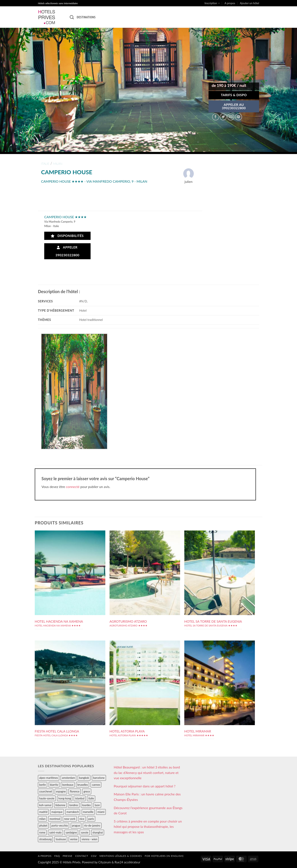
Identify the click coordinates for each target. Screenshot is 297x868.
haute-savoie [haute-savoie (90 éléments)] (47, 798)
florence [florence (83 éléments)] (75, 791)
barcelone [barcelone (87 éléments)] (99, 778)
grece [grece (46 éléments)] (87, 791)
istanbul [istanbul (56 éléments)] (80, 798)
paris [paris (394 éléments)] (91, 819)
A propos (230, 3)
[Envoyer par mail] (231, 117)
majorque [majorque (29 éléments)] (57, 812)
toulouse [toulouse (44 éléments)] (61, 839)
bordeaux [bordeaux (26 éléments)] (68, 785)
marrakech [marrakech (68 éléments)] (73, 812)
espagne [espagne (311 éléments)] (61, 791)
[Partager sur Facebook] (216, 117)
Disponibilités (67, 236)
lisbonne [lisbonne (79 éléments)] (60, 805)
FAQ (57, 856)
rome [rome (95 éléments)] (42, 832)
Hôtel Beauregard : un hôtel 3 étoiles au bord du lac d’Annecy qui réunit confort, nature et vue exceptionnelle (147, 772)
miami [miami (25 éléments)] (101, 812)
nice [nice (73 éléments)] (82, 819)
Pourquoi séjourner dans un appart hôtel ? (145, 786)
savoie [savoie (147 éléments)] (85, 832)
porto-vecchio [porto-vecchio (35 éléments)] (60, 825)
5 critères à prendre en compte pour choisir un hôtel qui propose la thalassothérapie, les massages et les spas (148, 827)
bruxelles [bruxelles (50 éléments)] (83, 785)
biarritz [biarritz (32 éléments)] (54, 785)
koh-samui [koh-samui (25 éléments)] (45, 805)
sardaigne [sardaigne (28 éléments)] (71, 832)
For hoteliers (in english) (164, 856)
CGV (94, 856)
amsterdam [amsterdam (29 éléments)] (68, 778)
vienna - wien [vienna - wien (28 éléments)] (89, 839)
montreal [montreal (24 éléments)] (55, 819)
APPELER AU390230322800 (234, 106)
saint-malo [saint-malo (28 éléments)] (56, 832)
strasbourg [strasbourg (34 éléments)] (45, 839)
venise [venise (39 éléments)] (74, 839)
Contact (82, 856)
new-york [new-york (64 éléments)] (70, 819)
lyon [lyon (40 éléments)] (97, 805)
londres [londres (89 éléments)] (74, 805)
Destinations (86, 17)
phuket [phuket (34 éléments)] (43, 825)
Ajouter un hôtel (250, 3)
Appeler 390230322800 (67, 251)
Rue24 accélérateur (127, 862)
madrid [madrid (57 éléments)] (43, 812)
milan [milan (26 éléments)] (42, 819)
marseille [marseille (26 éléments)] (88, 812)
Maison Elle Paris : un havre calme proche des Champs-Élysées (147, 797)
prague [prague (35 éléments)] (76, 825)
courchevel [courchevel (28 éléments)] (46, 791)
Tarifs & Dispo (234, 95)
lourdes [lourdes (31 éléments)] (86, 805)
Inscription (212, 3)
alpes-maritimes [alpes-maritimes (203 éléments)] (49, 778)
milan (58, 164)
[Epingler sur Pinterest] (239, 117)
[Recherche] (72, 17)
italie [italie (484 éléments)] (91, 798)
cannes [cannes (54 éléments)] (96, 785)
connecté (73, 487)
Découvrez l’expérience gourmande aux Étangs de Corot (148, 810)
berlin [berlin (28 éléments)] (43, 785)
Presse (67, 856)
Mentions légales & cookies (121, 856)
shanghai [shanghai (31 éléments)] (98, 832)
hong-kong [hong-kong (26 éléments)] (65, 798)
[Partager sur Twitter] (223, 117)
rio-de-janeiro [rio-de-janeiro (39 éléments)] (92, 825)
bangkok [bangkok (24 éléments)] (84, 778)
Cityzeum (105, 862)
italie (45, 164)
